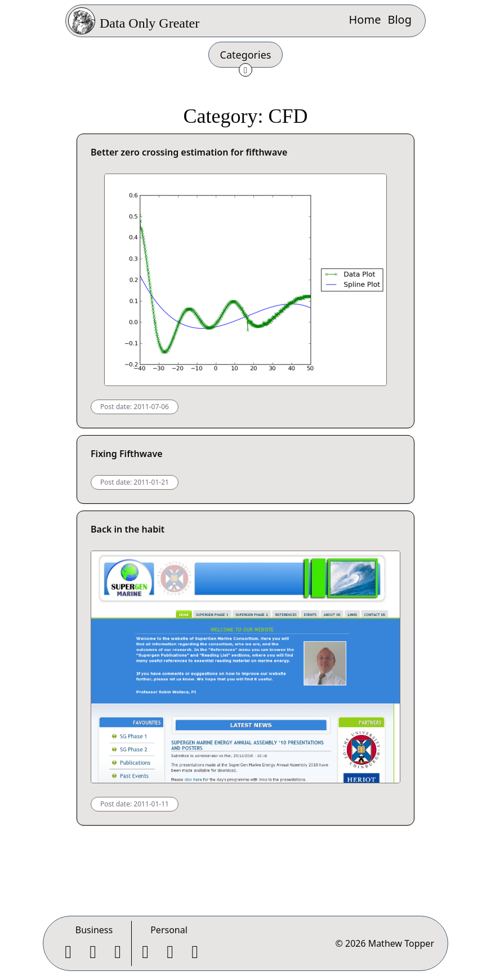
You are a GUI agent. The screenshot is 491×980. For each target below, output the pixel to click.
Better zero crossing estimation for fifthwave (189, 152)
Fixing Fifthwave (127, 454)
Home (365, 19)
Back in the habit (128, 529)
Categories (246, 55)
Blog (400, 19)
